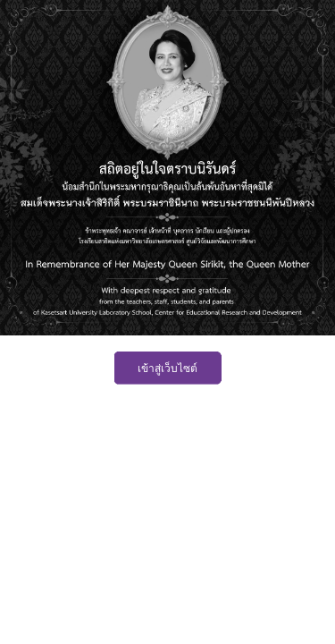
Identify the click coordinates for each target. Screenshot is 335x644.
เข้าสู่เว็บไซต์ (167, 369)
